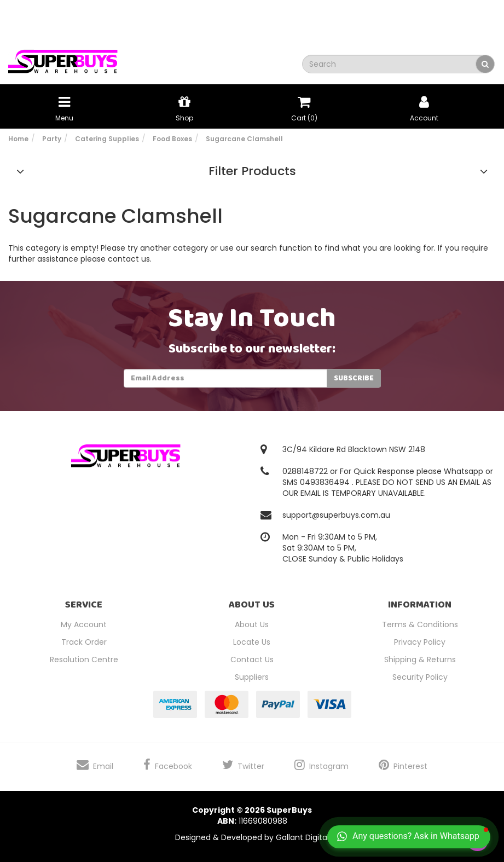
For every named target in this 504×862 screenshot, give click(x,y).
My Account (84, 624)
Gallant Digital (302, 837)
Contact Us (252, 659)
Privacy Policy (420, 642)
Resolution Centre (84, 659)
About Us (252, 624)
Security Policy (420, 677)
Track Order (84, 642)
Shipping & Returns (420, 659)
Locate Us (252, 642)
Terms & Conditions (420, 624)
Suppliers (252, 677)
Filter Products (252, 171)
